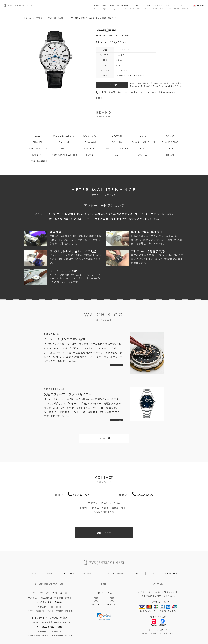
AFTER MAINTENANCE (113, 560)
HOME (96, 7)
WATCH (105, 7)
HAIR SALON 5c (116, 632)
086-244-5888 (81, 486)
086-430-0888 (146, 486)
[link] (104, 603)
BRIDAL (125, 7)
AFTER (147, 7)
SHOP (177, 7)
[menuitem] (199, 4)
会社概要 (68, 632)
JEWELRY (115, 7)
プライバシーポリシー (90, 632)
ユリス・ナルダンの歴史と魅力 (65, 339)
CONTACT (187, 7)
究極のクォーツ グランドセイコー (68, 394)
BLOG (169, 7)
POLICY (159, 7)
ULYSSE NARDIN (57, 18)
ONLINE (136, 7)
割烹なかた (137, 632)
